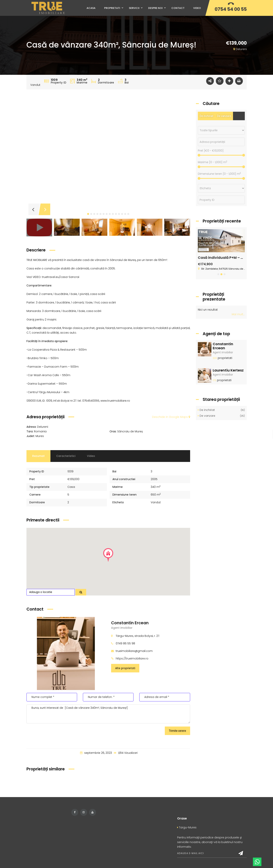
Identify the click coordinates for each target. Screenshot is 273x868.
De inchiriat (207, 116)
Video (91, 456)
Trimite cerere (177, 731)
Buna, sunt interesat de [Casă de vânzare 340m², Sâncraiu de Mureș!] (108, 714)
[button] (88, 214)
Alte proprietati (125, 668)
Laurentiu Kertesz (228, 370)
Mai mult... (238, 314)
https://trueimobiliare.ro (132, 658)
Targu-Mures (187, 827)
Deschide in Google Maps (171, 417)
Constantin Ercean (130, 623)
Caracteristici (66, 456)
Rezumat (38, 456)
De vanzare (224, 116)
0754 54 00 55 (231, 9)
